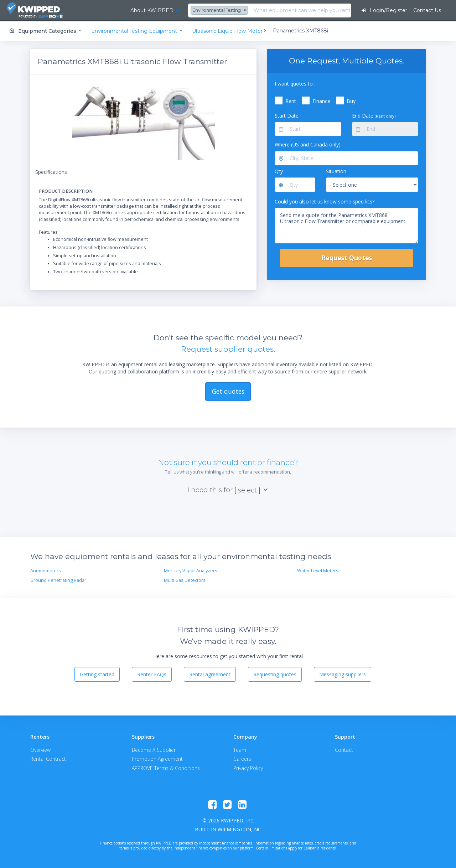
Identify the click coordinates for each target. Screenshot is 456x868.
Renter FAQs (152, 674)
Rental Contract (48, 758)
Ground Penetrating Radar (58, 580)
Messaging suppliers (343, 674)
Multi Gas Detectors (185, 580)
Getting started (97, 674)
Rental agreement (210, 674)
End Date (374, 115)
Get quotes (228, 391)
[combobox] (178, 11)
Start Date (287, 115)
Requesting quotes (275, 674)
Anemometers (46, 570)
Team (240, 750)
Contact (344, 750)
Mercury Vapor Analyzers (191, 570)
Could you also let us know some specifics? (325, 201)
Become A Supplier (154, 750)
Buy (351, 101)
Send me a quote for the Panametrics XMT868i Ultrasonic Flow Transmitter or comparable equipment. (346, 225)
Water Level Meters (318, 570)
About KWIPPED (110, 10)
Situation (336, 171)
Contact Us (427, 10)
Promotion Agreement (157, 758)
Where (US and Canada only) (308, 144)
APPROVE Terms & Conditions (166, 767)
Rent (291, 101)
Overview (40, 750)
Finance (321, 101)
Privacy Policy (248, 767)
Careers (242, 758)
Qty (279, 171)
